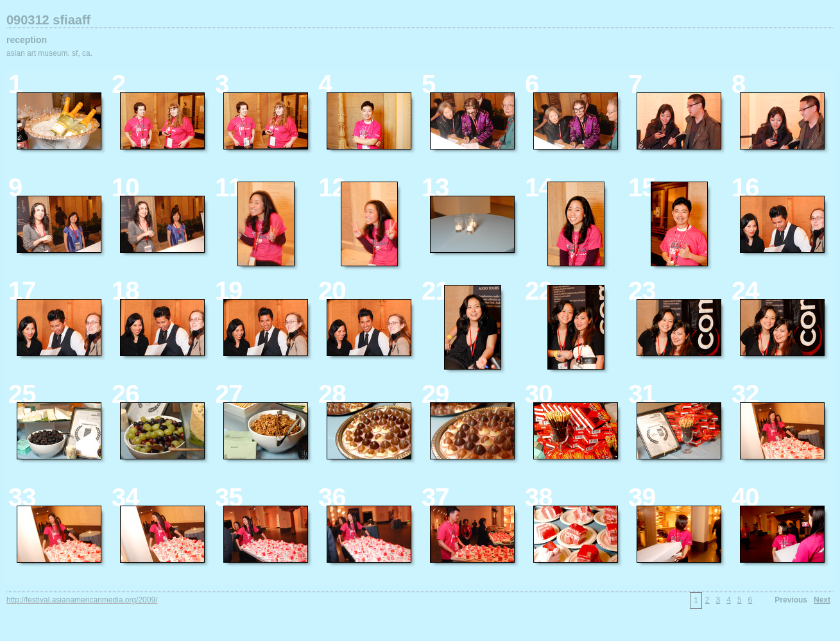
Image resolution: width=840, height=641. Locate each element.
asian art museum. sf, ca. (49, 53)
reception (27, 40)
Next (822, 600)
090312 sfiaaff (48, 20)
